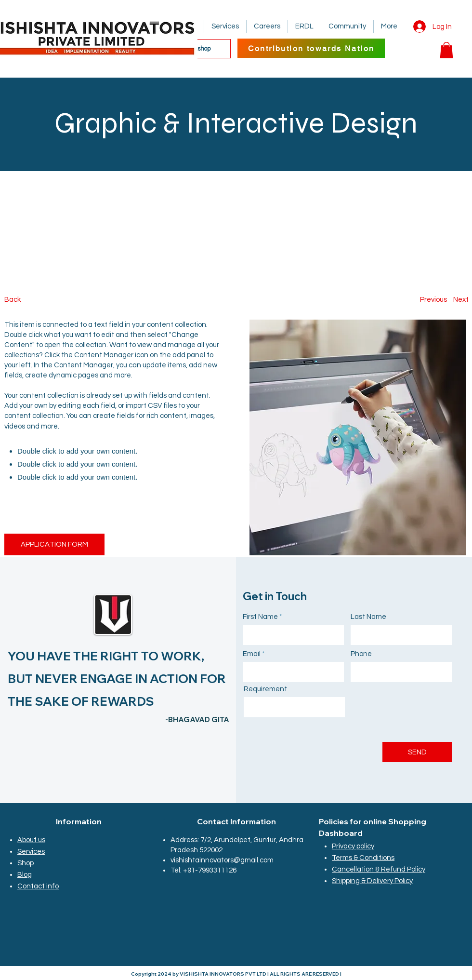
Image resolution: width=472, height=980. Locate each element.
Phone (361, 654)
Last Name (368, 617)
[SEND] (417, 752)
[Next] (461, 300)
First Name (260, 617)
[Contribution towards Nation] (311, 48)
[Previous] (433, 300)
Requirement (265, 689)
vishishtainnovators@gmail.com (222, 860)
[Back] (40, 300)
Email (252, 654)
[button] (446, 50)
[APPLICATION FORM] (54, 544)
